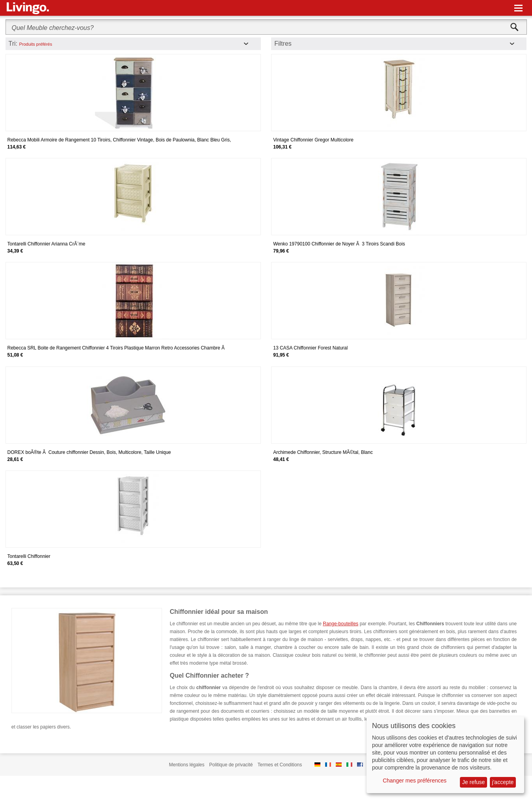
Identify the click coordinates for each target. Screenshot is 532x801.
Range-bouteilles (340, 624)
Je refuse (474, 782)
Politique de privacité (231, 765)
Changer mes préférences (415, 781)
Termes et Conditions (280, 765)
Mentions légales (187, 765)
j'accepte (503, 782)
